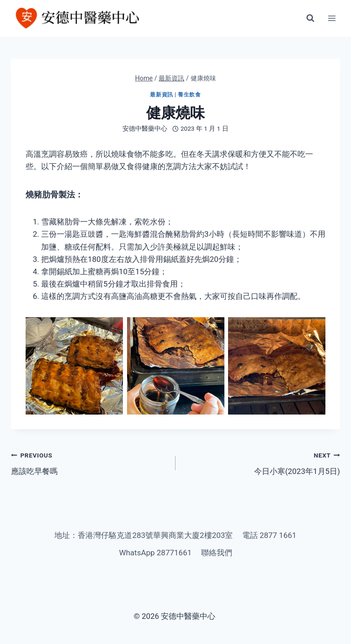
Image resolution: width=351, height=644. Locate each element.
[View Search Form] (310, 18)
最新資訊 (161, 95)
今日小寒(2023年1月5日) (262, 462)
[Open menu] (332, 18)
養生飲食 (189, 95)
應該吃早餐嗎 (89, 462)
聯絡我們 (217, 553)
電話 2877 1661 (269, 535)
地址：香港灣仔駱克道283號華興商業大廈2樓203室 (144, 535)
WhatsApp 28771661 (155, 553)
